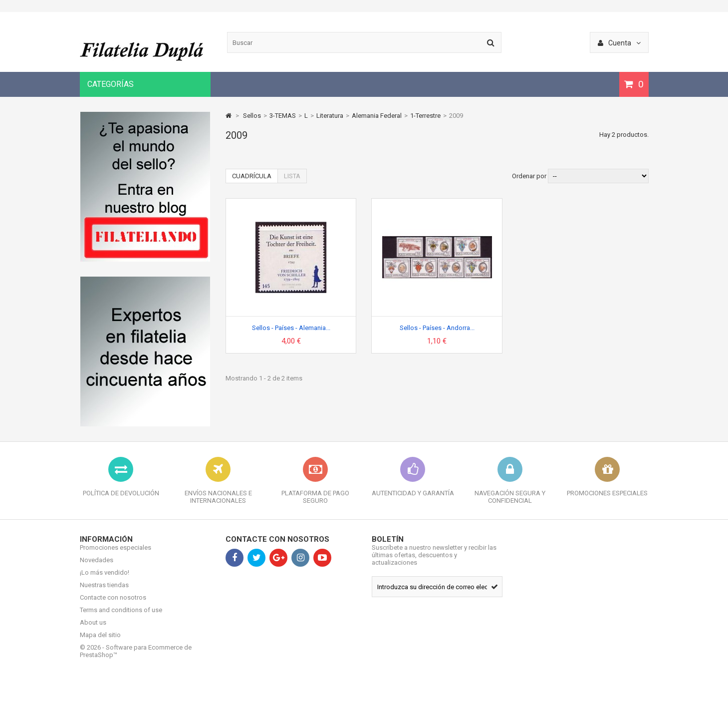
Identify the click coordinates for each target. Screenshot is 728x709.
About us (93, 630)
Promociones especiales (116, 555)
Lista (292, 176)
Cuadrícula (252, 176)
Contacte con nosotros (113, 605)
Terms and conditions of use (121, 617)
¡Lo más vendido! (105, 580)
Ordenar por (529, 176)
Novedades (97, 567)
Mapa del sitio (100, 642)
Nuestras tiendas (104, 592)
